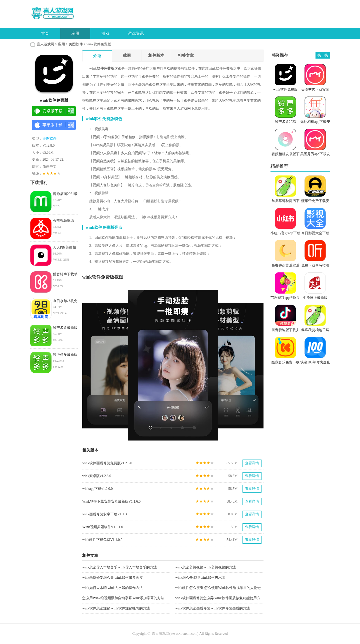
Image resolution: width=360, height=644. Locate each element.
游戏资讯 (136, 33)
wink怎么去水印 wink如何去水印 (200, 578)
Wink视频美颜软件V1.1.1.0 (103, 527)
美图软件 (76, 44)
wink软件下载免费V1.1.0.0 (102, 540)
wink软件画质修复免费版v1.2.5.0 (107, 463)
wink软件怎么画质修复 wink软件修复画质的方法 (212, 608)
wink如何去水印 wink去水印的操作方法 (112, 588)
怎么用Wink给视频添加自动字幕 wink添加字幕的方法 (123, 598)
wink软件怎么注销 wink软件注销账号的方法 (116, 608)
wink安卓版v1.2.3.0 (97, 476)
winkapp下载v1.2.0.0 (97, 489)
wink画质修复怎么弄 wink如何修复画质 (112, 578)
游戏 (105, 33)
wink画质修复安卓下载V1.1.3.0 (106, 514)
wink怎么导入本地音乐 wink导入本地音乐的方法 (119, 567)
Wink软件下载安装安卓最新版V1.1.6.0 (111, 501)
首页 (45, 33)
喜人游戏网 (45, 44)
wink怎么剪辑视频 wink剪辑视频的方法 (205, 567)
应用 (75, 33)
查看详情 (252, 463)
